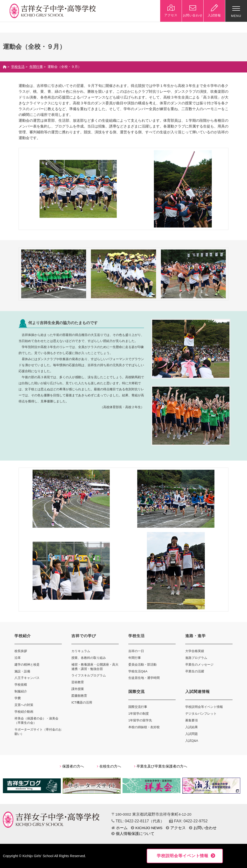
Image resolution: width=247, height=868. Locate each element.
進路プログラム (196, 658)
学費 (18, 698)
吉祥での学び (84, 636)
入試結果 (192, 727)
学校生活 (18, 67)
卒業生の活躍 (195, 671)
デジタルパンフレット (201, 714)
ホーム (120, 828)
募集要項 (192, 720)
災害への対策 (24, 705)
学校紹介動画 (24, 712)
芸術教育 (78, 682)
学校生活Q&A (138, 671)
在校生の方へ (109, 766)
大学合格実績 (195, 651)
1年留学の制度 (139, 714)
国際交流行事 (138, 707)
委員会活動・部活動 (142, 665)
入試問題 (192, 734)
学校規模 (21, 685)
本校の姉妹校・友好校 (144, 727)
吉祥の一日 (136, 651)
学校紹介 (23, 636)
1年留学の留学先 (140, 720)
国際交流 (137, 692)
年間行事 (36, 67)
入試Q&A (192, 741)
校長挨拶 (21, 651)
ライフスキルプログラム (89, 675)
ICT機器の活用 (82, 702)
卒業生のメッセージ (199, 665)
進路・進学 (196, 636)
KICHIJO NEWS (147, 828)
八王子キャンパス (27, 678)
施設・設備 (22, 671)
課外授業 (78, 689)
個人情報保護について (133, 834)
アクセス (176, 828)
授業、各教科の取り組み (89, 658)
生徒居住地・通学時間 (144, 678)
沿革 (18, 658)
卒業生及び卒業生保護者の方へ (161, 766)
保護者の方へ (72, 766)
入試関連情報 (198, 692)
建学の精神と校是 (27, 665)
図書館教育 (79, 696)
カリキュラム (81, 651)
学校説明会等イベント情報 (204, 707)
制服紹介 (21, 691)
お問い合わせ (203, 828)
